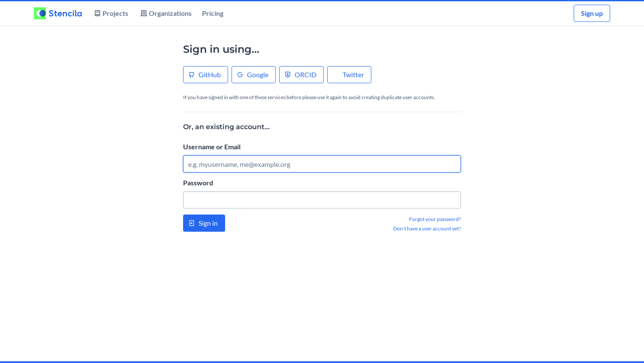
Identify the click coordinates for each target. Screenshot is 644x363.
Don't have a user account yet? (427, 228)
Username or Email (212, 147)
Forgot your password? (435, 219)
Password (198, 183)
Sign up (592, 13)
